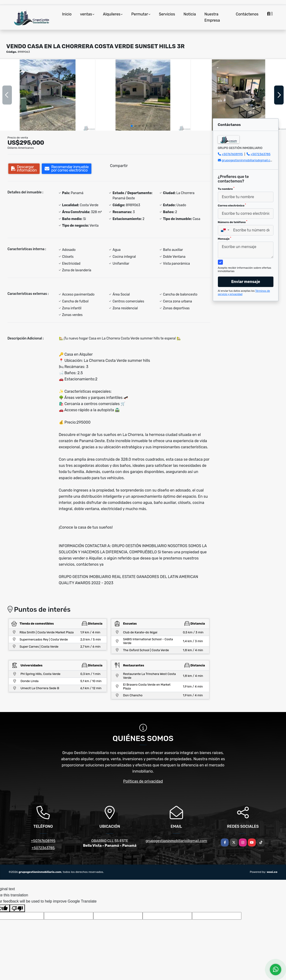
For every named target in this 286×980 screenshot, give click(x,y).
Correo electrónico (232, 205)
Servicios (167, 14)
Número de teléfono (233, 222)
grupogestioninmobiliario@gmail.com (248, 160)
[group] (47, 95)
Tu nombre (226, 189)
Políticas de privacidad (143, 781)
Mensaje (225, 239)
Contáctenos (247, 14)
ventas (86, 14)
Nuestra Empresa (212, 17)
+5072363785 (260, 154)
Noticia (190, 14)
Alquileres (112, 14)
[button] (132, 126)
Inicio (67, 14)
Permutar (140, 14)
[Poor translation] (17, 908)
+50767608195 (232, 154)
